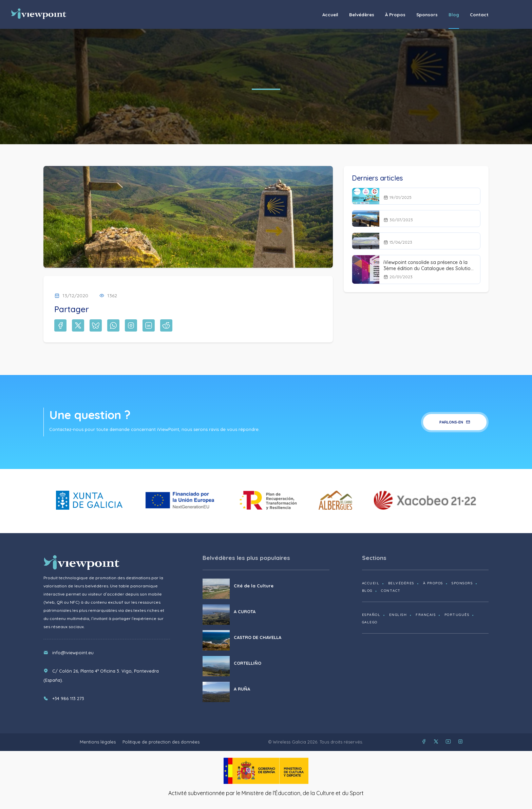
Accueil (330, 15)
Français (426, 615)
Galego (370, 622)
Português (457, 615)
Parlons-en (455, 422)
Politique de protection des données (161, 742)
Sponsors (427, 15)
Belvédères (362, 15)
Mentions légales (98, 742)
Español (371, 615)
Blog (454, 15)
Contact (479, 15)
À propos (395, 15)
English (398, 615)
